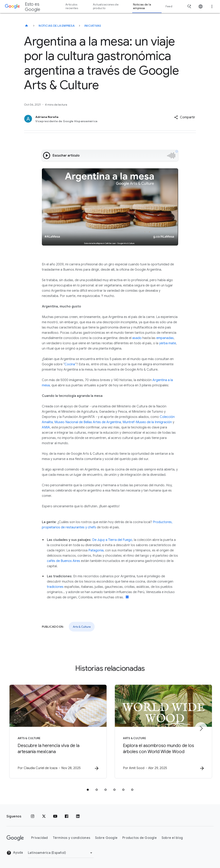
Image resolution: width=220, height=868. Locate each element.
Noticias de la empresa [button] (142, 6)
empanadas (165, 338)
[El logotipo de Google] (15, 838)
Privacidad (40, 838)
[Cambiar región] (61, 853)
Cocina (70, 364)
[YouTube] (55, 816)
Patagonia (96, 550)
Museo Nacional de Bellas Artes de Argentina (88, 422)
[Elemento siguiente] (201, 728)
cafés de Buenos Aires (63, 561)
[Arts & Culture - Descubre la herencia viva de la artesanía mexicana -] (57, 731)
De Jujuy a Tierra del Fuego (112, 540)
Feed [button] (169, 6)
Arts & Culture (82, 627)
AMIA (46, 427)
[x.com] (44, 816)
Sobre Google (106, 838)
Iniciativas (93, 26)
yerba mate (168, 343)
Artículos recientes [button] (72, 6)
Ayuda (15, 853)
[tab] (88, 790)
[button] (185, 117)
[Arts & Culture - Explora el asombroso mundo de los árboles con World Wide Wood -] (163, 731)
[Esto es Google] (26, 26)
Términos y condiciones (72, 838)
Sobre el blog (172, 838)
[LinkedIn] (78, 816)
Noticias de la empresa (57, 26)
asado (137, 338)
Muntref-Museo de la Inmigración (147, 422)
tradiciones (55, 587)
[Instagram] (33, 816)
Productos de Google (140, 838)
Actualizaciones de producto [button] (106, 6)
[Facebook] (67, 816)
